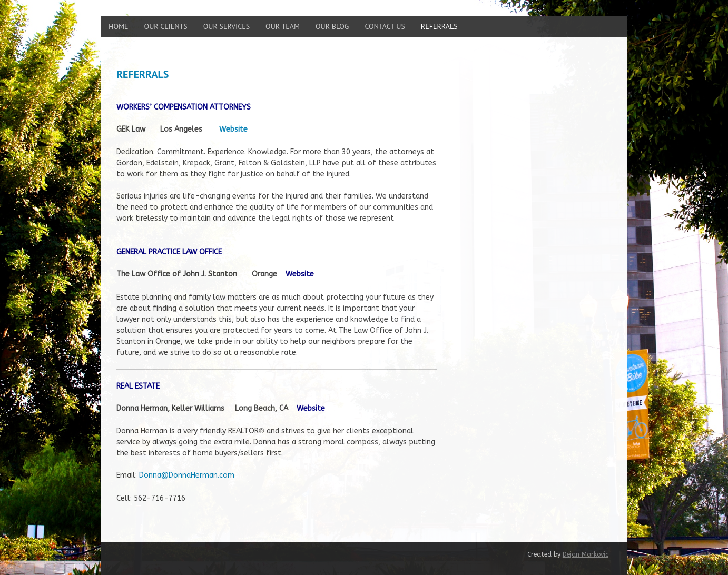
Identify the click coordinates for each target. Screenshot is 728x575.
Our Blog (332, 26)
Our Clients (166, 26)
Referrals (439, 26)
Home (119, 26)
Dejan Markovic (586, 554)
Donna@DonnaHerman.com (187, 475)
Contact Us (385, 26)
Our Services (227, 26)
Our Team (283, 26)
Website (300, 274)
